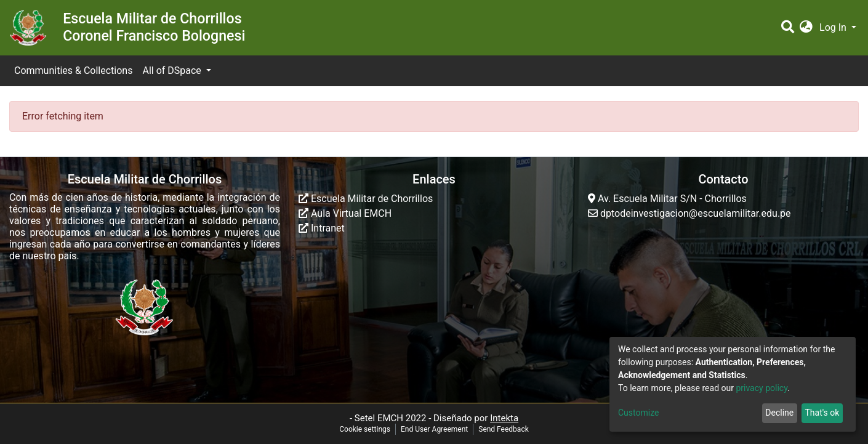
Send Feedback (504, 429)
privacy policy (762, 388)
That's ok (822, 413)
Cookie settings (365, 429)
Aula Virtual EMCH (345, 213)
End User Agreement (434, 429)
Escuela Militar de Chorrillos (366, 199)
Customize (638, 413)
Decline (779, 413)
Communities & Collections (73, 71)
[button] (806, 28)
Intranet (322, 228)
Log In (834, 27)
